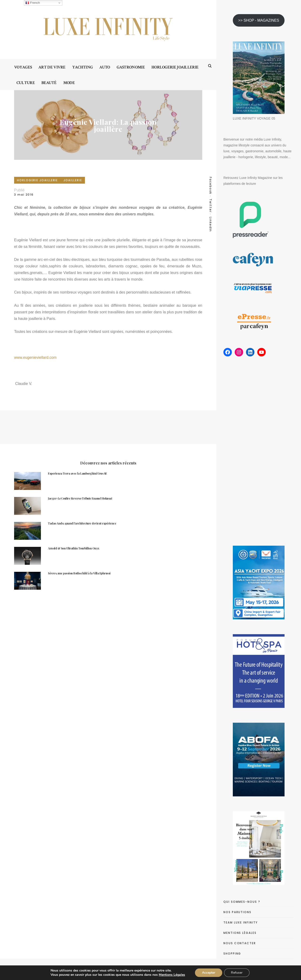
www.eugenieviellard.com (35, 357)
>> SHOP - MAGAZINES (259, 20)
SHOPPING (232, 954)
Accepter (209, 973)
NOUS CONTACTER (240, 943)
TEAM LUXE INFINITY (241, 922)
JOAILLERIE (73, 180)
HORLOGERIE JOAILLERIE (37, 180)
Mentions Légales (172, 975)
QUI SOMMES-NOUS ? (242, 902)
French (33, 3)
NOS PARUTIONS (237, 912)
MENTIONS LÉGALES (240, 933)
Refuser (237, 973)
